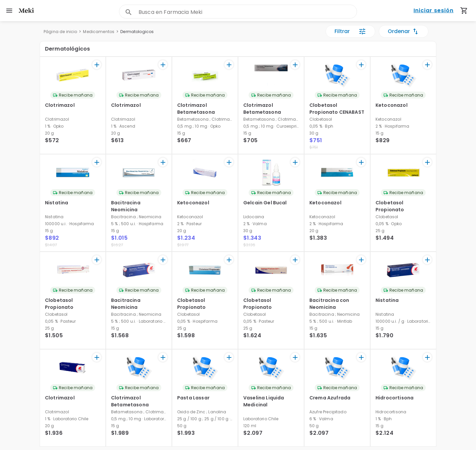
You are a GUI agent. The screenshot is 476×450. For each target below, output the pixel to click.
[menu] (9, 11)
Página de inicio (60, 32)
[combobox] (248, 12)
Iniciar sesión (434, 11)
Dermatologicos (137, 32)
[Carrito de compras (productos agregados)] (464, 11)
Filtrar (350, 31)
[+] (97, 65)
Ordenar (404, 31)
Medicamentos (99, 32)
